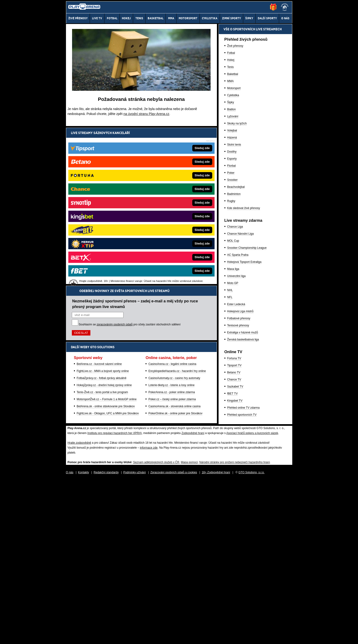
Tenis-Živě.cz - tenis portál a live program (102, 234)
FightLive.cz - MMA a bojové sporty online (103, 213)
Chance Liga (235, 391)
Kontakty (83, 636)
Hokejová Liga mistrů (240, 475)
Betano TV (234, 537)
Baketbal (233, 238)
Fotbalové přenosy (239, 482)
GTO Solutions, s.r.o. (252, 636)
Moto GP (233, 447)
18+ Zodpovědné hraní (216, 636)
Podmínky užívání (134, 636)
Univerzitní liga (237, 440)
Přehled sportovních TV (242, 579)
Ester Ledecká (236, 468)
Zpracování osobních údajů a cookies (174, 636)
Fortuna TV (234, 522)
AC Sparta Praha (238, 419)
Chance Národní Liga (241, 398)
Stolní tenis (234, 309)
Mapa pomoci (189, 626)
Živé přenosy (235, 210)
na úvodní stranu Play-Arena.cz (146, 114)
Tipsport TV (234, 529)
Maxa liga (233, 433)
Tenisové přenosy (238, 490)
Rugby (231, 365)
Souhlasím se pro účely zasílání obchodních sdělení (130, 166)
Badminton (234, 358)
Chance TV (234, 544)
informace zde (149, 612)
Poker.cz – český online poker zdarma (172, 241)
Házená (232, 302)
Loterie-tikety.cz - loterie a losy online (171, 227)
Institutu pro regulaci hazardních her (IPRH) (114, 597)
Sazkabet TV (235, 551)
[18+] (285, 7)
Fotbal (231, 217)
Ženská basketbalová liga (243, 504)
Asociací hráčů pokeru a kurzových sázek (252, 597)
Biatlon (232, 273)
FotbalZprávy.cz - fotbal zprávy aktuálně (102, 220)
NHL (230, 454)
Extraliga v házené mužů (243, 497)
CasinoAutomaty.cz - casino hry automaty (174, 220)
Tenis (231, 231)
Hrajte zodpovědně (79, 607)
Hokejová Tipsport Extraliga (244, 426)
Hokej (231, 224)
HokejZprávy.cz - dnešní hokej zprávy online (104, 227)
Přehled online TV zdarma (244, 572)
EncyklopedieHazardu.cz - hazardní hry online (177, 213)
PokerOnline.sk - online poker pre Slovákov (175, 255)
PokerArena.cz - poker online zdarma (172, 234)
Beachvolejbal (236, 351)
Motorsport (234, 252)
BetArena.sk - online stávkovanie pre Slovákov (106, 248)
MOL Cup (233, 405)
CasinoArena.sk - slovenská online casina (174, 248)
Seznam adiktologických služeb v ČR (156, 626)
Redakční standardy (106, 636)
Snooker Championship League (247, 412)
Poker (231, 337)
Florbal (232, 330)
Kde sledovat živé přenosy (244, 372)
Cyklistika (233, 259)
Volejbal (232, 295)
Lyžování (233, 281)
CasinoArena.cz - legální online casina (172, 206)
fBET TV (233, 558)
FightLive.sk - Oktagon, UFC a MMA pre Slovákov (108, 255)
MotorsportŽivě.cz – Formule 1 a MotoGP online (107, 241)
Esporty (232, 323)
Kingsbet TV (235, 565)
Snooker (233, 344)
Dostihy (232, 316)
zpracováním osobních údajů (115, 166)
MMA (231, 245)
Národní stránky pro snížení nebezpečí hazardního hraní (235, 626)
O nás (70, 636)
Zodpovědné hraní (193, 597)
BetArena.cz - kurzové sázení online (99, 206)
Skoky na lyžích (237, 288)
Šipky (231, 266)
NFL (230, 461)
